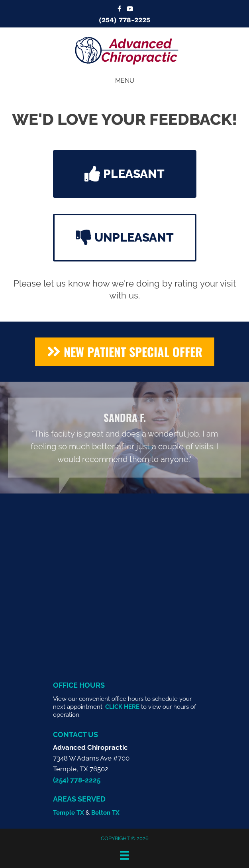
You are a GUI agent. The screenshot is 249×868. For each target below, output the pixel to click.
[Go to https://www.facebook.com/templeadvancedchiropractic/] (120, 9)
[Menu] (124, 855)
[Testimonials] (124, 438)
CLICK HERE (122, 707)
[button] (125, 174)
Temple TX (69, 813)
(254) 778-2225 (124, 20)
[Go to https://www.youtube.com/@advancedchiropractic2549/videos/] (130, 9)
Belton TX (105, 813)
